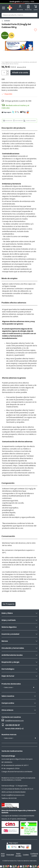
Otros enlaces (7, 710)
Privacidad (10, 855)
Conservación (8, 536)
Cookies (26, 855)
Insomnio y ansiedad (10, 634)
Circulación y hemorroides (13, 648)
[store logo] (10, 8)
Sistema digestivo (9, 627)
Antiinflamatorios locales (12, 655)
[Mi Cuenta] (20, 8)
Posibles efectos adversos (14, 303)
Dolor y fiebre (7, 613)
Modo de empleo (10, 279)
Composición (8, 483)
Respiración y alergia (10, 662)
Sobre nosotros (8, 696)
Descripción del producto (14, 128)
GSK (3, 79)
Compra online (8, 703)
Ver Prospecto (9, 604)
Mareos (5, 641)
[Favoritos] (28, 8)
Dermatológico (8, 669)
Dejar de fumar (8, 676)
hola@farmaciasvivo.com (14, 721)
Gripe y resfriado (9, 620)
